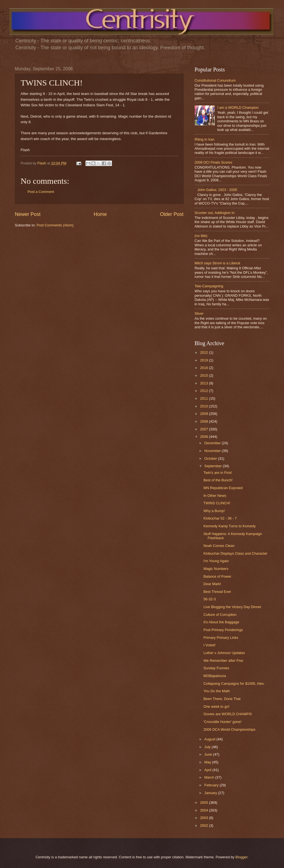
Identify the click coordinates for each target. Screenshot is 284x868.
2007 (204, 429)
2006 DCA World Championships (230, 729)
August (210, 739)
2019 (204, 360)
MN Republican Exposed (223, 488)
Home (100, 214)
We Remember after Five (223, 661)
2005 (204, 803)
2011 (204, 398)
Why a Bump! (214, 511)
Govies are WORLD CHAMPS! (228, 714)
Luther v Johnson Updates (224, 653)
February (212, 785)
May (208, 762)
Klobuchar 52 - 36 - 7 (220, 518)
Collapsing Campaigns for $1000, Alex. (234, 684)
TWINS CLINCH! (217, 503)
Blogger (241, 857)
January (211, 793)
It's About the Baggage (221, 622)
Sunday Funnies (216, 668)
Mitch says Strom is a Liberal (217, 263)
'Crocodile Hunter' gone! (222, 722)
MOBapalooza (215, 676)
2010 (204, 406)
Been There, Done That (222, 699)
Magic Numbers (216, 569)
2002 (204, 826)
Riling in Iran (205, 139)
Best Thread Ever (217, 592)
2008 (204, 421)
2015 (204, 375)
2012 (204, 391)
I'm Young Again (216, 561)
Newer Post (28, 214)
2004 (204, 810)
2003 (204, 818)
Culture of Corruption (220, 615)
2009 (204, 414)
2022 (204, 352)
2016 (204, 368)
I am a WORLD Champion (238, 108)
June (209, 754)
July (208, 747)
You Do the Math (217, 691)
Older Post (172, 214)
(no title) (201, 236)
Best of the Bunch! (218, 480)
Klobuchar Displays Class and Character (235, 553)
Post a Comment (41, 192)
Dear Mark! (212, 584)
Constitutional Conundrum (215, 80)
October (211, 458)
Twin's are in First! (218, 473)
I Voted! (210, 645)
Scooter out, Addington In (215, 213)
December (213, 443)
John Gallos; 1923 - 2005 (217, 190)
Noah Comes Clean (219, 546)
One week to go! (217, 706)
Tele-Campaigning (209, 286)
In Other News (215, 496)
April (208, 770)
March (210, 777)
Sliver (199, 313)
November (213, 451)
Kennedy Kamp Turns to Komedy (230, 526)
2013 (204, 383)
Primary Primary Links (221, 638)
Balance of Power (217, 576)
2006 (204, 437)
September (214, 466)
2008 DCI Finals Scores (213, 162)
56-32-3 (210, 599)
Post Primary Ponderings (223, 630)
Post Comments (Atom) (55, 225)
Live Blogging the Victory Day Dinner (232, 607)
